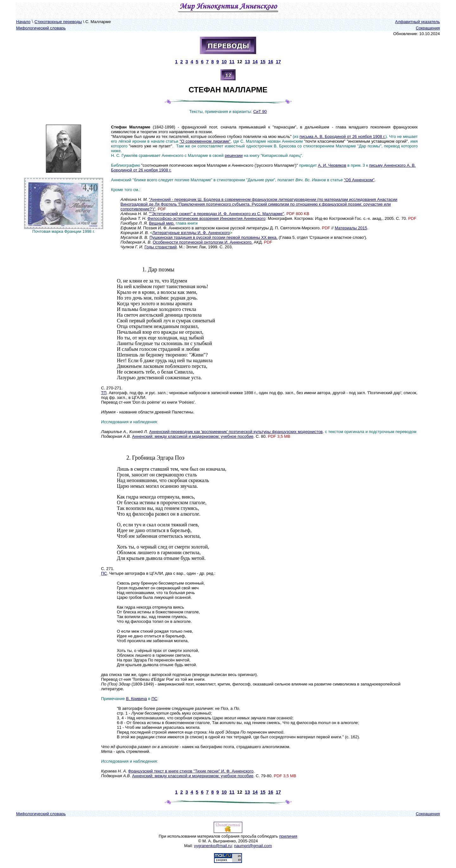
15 (263, 62)
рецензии (234, 155)
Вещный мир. (162, 223)
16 (270, 62)
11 (232, 62)
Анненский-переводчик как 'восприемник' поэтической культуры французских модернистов (236, 432)
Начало (23, 22)
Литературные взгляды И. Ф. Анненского (191, 233)
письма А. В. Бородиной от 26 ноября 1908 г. (342, 136)
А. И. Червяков (332, 165)
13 (247, 62)
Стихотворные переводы (58, 22)
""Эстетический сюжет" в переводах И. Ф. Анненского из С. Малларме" (216, 214)
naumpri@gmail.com (253, 846)
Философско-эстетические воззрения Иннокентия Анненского (207, 218)
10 (224, 62)
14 (255, 62)
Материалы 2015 (351, 228)
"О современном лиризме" (205, 141)
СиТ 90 (260, 112)
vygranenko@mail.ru (213, 846)
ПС (104, 573)
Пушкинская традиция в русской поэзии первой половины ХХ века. (214, 237)
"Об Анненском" (359, 180)
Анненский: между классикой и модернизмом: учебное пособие (193, 436)
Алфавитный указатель (418, 22)
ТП (104, 393)
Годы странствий (161, 247)
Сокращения (428, 28)
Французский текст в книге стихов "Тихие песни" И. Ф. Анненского (191, 771)
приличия (288, 836)
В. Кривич (135, 699)
